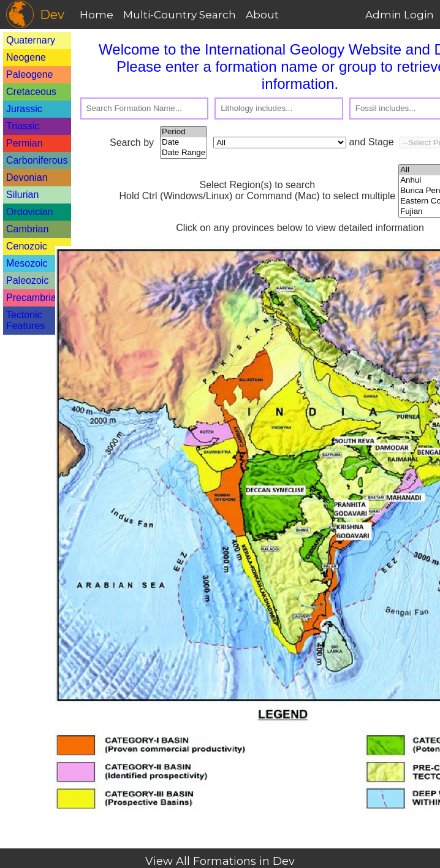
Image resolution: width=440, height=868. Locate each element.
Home (97, 15)
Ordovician (29, 212)
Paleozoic (27, 280)
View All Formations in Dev (220, 861)
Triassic (23, 126)
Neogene (26, 57)
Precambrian (34, 298)
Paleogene (30, 74)
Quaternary (31, 40)
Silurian (22, 195)
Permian (25, 143)
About (262, 15)
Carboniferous (37, 160)
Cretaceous (31, 92)
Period (184, 132)
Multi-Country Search (180, 15)
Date (184, 143)
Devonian (27, 177)
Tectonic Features (25, 320)
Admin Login (400, 15)
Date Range (184, 153)
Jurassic (24, 109)
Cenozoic (27, 246)
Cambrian (27, 229)
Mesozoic (27, 263)
